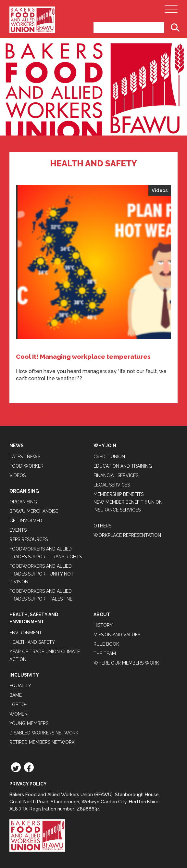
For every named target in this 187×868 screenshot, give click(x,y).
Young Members (29, 723)
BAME (16, 695)
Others (102, 526)
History (103, 625)
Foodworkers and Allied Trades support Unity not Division (42, 574)
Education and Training (123, 466)
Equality (20, 686)
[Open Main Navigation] (171, 11)
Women (19, 714)
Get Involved (26, 521)
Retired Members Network (42, 742)
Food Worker (26, 466)
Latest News (25, 457)
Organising (23, 502)
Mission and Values (117, 635)
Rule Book (106, 644)
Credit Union (109, 457)
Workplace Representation (127, 535)
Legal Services (112, 485)
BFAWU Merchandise (34, 511)
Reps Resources (29, 539)
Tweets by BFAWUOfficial (41, 415)
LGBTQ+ (18, 705)
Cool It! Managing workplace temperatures (83, 356)
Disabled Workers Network (44, 733)
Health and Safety (32, 642)
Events (18, 530)
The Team (105, 654)
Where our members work (126, 663)
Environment (26, 633)
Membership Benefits (118, 494)
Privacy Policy (28, 784)
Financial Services (116, 475)
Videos (160, 190)
